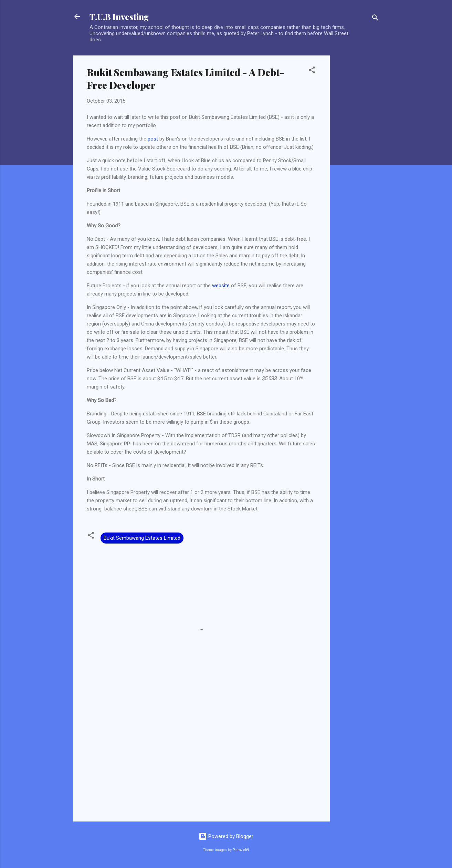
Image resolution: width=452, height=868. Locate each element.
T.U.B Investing (119, 17)
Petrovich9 (241, 850)
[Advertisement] (357, 159)
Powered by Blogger (226, 836)
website (221, 286)
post (153, 139)
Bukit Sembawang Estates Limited (142, 538)
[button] (312, 71)
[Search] (375, 19)
